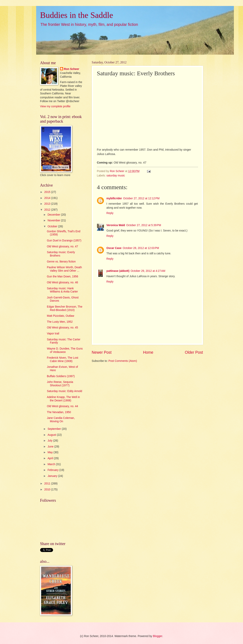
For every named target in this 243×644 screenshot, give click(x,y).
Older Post (194, 352)
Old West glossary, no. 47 (62, 246)
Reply (110, 213)
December (54, 215)
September (55, 429)
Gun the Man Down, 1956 (62, 276)
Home (148, 352)
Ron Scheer (72, 69)
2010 (48, 490)
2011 (48, 484)
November (54, 220)
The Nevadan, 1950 (59, 412)
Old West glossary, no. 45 (62, 328)
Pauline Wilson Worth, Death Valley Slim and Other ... (64, 269)
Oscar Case (114, 248)
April (51, 458)
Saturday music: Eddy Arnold (64, 391)
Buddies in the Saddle (77, 15)
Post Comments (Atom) (123, 361)
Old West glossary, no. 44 (62, 406)
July (50, 441)
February (53, 470)
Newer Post (102, 352)
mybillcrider (114, 198)
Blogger (158, 636)
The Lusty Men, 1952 (60, 322)
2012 (48, 210)
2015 (48, 192)
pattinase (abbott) (118, 271)
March (52, 464)
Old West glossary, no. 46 (62, 282)
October (53, 226)
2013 (48, 204)
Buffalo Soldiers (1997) (61, 376)
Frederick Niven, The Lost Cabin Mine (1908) (63, 359)
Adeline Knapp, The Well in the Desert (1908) (63, 399)
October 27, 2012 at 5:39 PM (144, 225)
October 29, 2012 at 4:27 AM (148, 271)
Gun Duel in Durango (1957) (64, 241)
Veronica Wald (116, 225)
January (53, 476)
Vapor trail (53, 334)
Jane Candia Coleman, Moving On (61, 420)
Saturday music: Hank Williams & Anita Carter (62, 290)
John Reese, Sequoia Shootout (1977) (60, 384)
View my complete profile (55, 106)
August (52, 435)
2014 (48, 198)
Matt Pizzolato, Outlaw (61, 316)
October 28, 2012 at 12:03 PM (141, 248)
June (51, 447)
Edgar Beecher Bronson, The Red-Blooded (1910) (65, 308)
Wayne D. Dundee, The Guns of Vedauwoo (65, 350)
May (50, 452)
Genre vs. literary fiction (61, 262)
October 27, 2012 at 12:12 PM (141, 198)
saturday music (116, 176)
